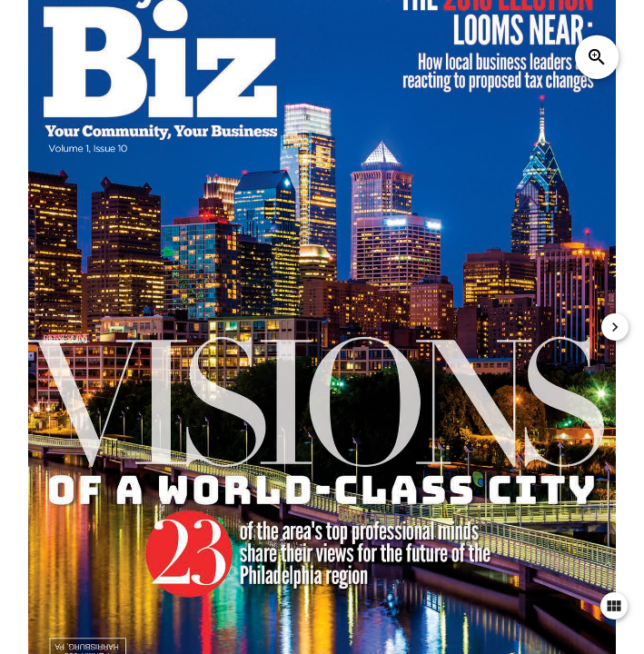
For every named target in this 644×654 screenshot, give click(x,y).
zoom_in (597, 57)
